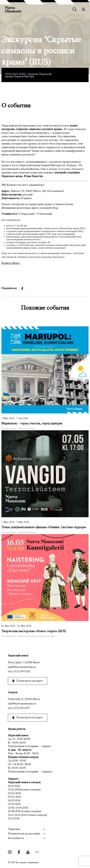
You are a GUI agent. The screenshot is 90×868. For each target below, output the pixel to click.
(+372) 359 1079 (21, 708)
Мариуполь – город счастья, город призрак (32, 424)
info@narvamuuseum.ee (22, 667)
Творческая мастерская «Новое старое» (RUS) (34, 631)
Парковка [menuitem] (14, 829)
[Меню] (83, 9)
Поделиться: (9, 289)
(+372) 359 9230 (21, 672)
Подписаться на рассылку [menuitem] (24, 834)
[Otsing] (75, 9)
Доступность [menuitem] (16, 838)
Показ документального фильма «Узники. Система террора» (44, 527)
